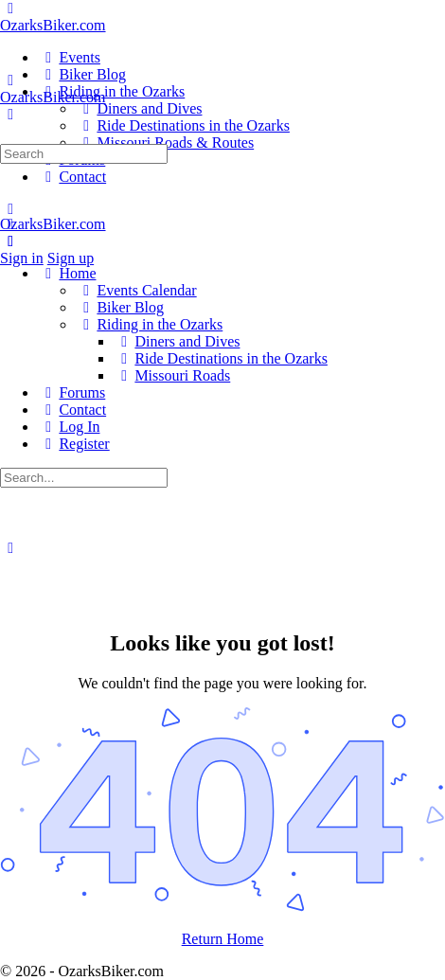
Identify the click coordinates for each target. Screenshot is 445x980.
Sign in (22, 258)
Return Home (223, 939)
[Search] (10, 114)
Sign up (71, 258)
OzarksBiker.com (53, 25)
